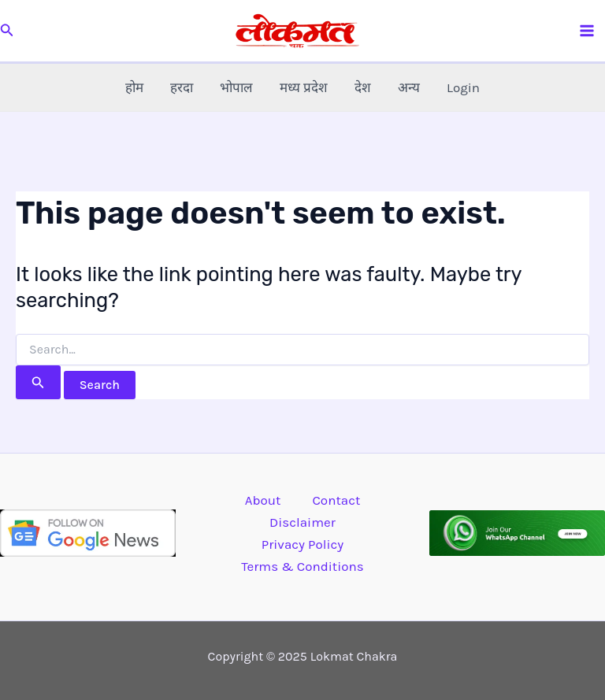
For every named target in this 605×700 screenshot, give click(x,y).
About (263, 500)
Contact (336, 500)
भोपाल (236, 87)
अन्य (409, 87)
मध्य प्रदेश (304, 87)
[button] (7, 31)
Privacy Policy (302, 544)
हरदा (182, 87)
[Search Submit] (38, 382)
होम (134, 87)
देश (363, 87)
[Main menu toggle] (588, 31)
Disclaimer (302, 522)
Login (463, 87)
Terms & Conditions (302, 566)
